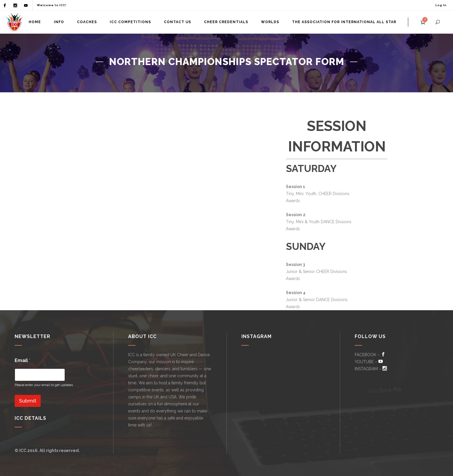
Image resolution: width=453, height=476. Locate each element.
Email (23, 360)
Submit (28, 401)
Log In (441, 5)
